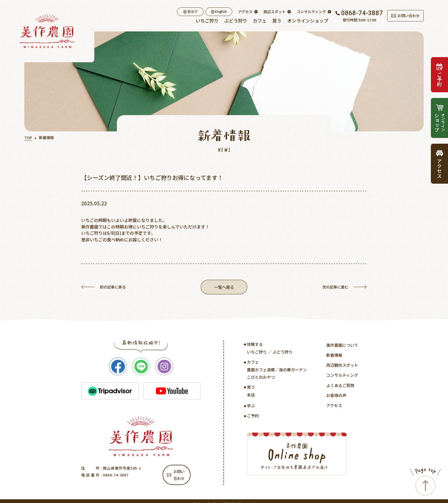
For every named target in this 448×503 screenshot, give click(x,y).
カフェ (260, 21)
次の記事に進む (335, 287)
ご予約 (253, 417)
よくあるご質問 (340, 386)
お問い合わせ (405, 16)
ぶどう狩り (236, 21)
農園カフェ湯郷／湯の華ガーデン (277, 371)
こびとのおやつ (261, 378)
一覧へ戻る (224, 287)
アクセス (245, 12)
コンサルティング (311, 12)
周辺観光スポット (342, 366)
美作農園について (342, 346)
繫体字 (190, 12)
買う (277, 21)
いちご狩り (207, 21)
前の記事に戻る (113, 287)
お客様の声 (336, 396)
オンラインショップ (308, 21)
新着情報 (334, 356)
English (219, 12)
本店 (251, 396)
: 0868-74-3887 (114, 476)
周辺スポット (275, 12)
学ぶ (251, 406)
